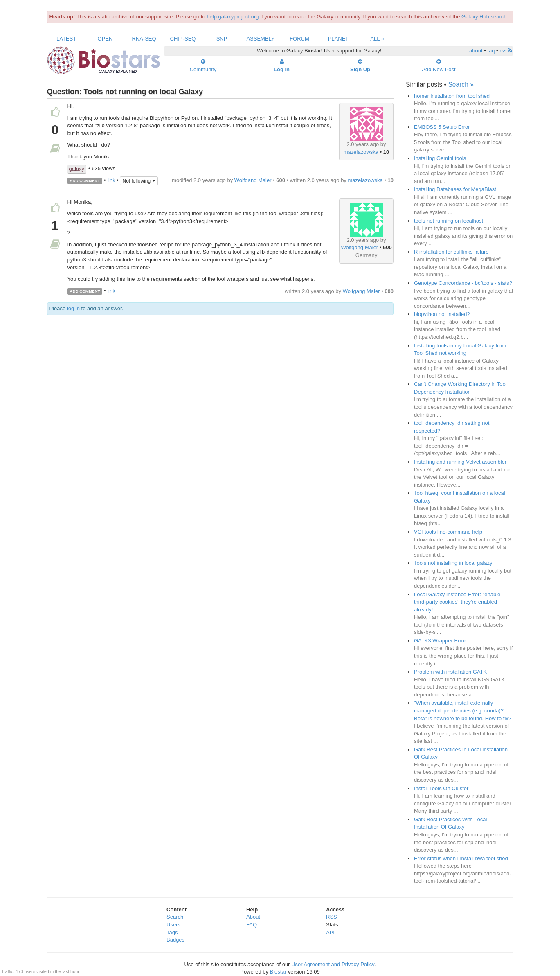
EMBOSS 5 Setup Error (442, 127)
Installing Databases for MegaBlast (455, 189)
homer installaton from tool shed (452, 96)
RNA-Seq (144, 39)
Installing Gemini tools (440, 158)
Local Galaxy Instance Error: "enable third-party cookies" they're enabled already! (457, 602)
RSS (332, 917)
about (476, 51)
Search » (461, 85)
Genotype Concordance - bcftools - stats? (463, 283)
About (253, 917)
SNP (222, 39)
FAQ (252, 925)
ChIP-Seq (183, 39)
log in (73, 308)
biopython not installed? (442, 314)
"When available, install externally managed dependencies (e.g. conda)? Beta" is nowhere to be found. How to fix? (463, 710)
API (330, 932)
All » (377, 39)
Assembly (260, 39)
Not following (139, 181)
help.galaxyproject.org (233, 17)
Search (175, 917)
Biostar (278, 972)
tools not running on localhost (449, 221)
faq (491, 51)
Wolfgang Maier (253, 180)
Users (173, 925)
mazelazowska (361, 152)
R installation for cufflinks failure (451, 252)
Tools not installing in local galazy (453, 563)
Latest (66, 39)
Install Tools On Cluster (441, 788)
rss (506, 51)
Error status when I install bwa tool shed (461, 858)
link (111, 180)
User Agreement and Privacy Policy (333, 964)
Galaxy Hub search (484, 17)
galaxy (77, 169)
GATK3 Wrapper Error (440, 641)
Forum (299, 39)
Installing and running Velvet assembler (460, 462)
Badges (175, 940)
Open (105, 39)
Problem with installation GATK (450, 672)
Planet (338, 39)
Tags (172, 932)
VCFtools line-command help (448, 532)
